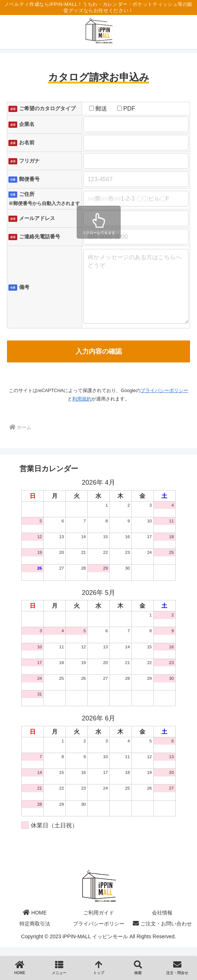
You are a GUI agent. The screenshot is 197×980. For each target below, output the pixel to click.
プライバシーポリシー (164, 405)
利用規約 (82, 414)
